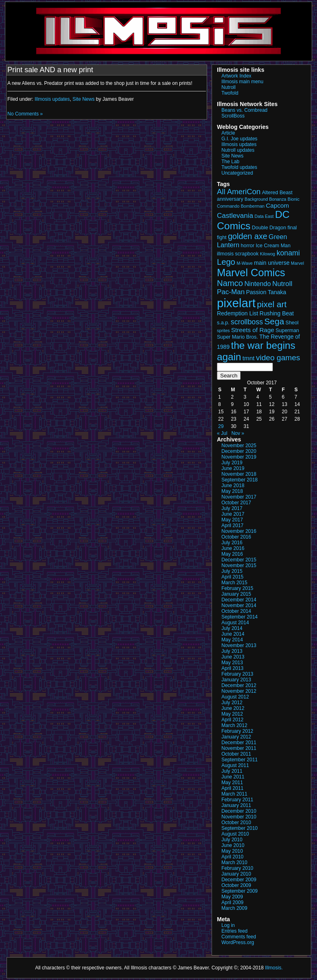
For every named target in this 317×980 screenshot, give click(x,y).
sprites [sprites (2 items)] (223, 330)
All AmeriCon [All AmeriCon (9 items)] (239, 192)
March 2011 (234, 794)
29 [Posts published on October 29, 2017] (221, 426)
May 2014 (232, 640)
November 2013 (239, 645)
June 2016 (233, 548)
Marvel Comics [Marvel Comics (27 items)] (251, 273)
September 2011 (240, 760)
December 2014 (239, 600)
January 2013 (236, 680)
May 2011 (232, 783)
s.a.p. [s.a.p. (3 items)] (223, 323)
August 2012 (235, 697)
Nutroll (229, 87)
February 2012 (237, 731)
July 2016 (232, 543)
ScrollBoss (233, 116)
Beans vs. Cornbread (244, 110)
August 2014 (235, 623)
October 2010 (236, 823)
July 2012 (232, 703)
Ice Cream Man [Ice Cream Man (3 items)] (273, 246)
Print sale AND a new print (50, 70)
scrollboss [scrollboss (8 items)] (247, 322)
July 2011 (232, 771)
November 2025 (239, 446)
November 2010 (239, 817)
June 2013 (233, 657)
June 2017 (233, 514)
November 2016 (239, 531)
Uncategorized (237, 173)
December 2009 (239, 880)
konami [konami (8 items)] (288, 253)
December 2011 (239, 743)
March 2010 (234, 862)
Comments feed (239, 937)
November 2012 (239, 691)
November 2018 (239, 474)
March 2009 (234, 908)
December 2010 (239, 811)
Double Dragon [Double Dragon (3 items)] (269, 228)
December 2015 (239, 560)
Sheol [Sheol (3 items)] (292, 323)
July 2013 (232, 651)
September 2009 (240, 891)
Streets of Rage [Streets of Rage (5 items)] (253, 330)
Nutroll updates (238, 150)
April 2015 (232, 577)
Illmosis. (274, 968)
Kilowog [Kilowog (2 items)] (267, 254)
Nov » (238, 433)
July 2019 (232, 463)
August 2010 (235, 834)
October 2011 (236, 754)
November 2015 (239, 565)
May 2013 (232, 663)
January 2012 (236, 737)
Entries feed (234, 931)
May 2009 (232, 897)
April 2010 (232, 857)
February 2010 (237, 868)
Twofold (230, 93)
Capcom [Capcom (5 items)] (278, 205)
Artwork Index (236, 76)
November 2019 (239, 457)
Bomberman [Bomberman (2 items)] (252, 206)
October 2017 (236, 503)
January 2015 (236, 594)
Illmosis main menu (242, 82)
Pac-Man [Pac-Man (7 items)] (231, 292)
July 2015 (232, 571)
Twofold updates (239, 167)
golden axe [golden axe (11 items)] (248, 236)
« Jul (222, 433)
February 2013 (237, 674)
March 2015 (234, 583)
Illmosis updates (52, 99)
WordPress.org (238, 942)
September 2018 (240, 480)
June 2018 (233, 486)
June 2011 (233, 777)
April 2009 (232, 902)
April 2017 (232, 525)
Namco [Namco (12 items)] (230, 283)
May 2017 (232, 520)
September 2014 (240, 617)
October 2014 (236, 611)
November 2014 (239, 605)
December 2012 (239, 685)
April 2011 (232, 788)
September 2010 (240, 828)
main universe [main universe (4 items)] (272, 263)
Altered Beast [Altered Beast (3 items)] (277, 193)
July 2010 (232, 840)
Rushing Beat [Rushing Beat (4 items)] (277, 313)
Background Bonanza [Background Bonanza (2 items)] (266, 199)
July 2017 (232, 508)
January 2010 (236, 874)
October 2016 (236, 537)
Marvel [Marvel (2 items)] (297, 263)
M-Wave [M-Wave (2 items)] (244, 263)
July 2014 (232, 628)
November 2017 (239, 497)
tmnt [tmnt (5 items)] (249, 358)
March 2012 (234, 725)
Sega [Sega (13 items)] (274, 321)
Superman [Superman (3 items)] (288, 330)
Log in (228, 925)
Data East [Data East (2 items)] (264, 216)
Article (228, 133)
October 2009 (236, 885)
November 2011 (239, 748)
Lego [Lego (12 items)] (226, 262)
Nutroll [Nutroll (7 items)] (282, 284)
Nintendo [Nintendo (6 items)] (258, 284)
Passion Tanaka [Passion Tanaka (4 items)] (266, 292)
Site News (83, 99)
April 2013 (232, 668)
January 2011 (236, 805)
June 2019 (233, 468)
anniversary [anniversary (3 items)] (230, 199)
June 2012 (233, 708)
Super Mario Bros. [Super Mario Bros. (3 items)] (237, 337)
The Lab (230, 162)
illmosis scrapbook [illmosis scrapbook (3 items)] (238, 254)
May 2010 (232, 851)
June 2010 (233, 845)
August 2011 (235, 765)
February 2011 (237, 800)
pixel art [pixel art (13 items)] (272, 304)
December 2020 (239, 451)
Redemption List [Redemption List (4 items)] (238, 313)
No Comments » (25, 114)
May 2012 (232, 714)
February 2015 (237, 588)
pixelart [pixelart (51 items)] (236, 303)
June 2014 (233, 634)
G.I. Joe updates (239, 139)
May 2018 (232, 491)
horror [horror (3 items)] (247, 246)
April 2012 (232, 720)
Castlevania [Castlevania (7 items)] (235, 216)
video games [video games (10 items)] (278, 358)
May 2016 (232, 554)
